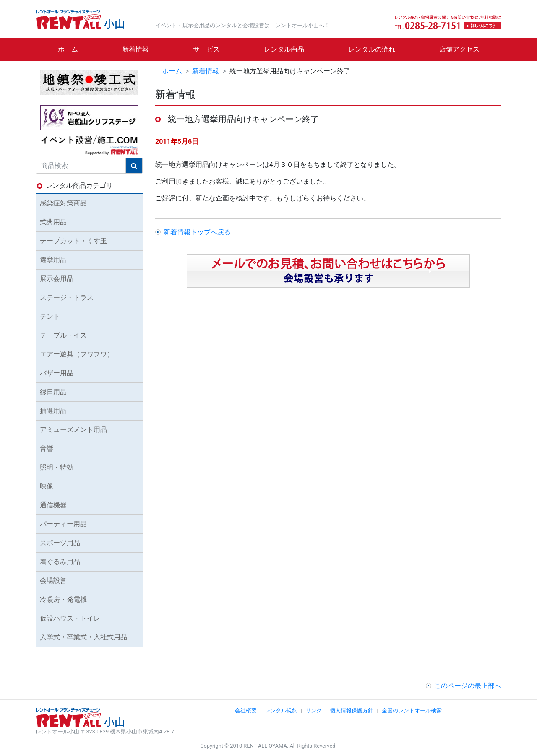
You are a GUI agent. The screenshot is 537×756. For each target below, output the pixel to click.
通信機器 (53, 505)
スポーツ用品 (60, 543)
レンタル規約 (281, 711)
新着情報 (136, 49)
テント (50, 316)
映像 (47, 486)
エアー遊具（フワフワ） (77, 354)
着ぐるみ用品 (60, 562)
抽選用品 (53, 411)
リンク (314, 711)
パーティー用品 (63, 524)
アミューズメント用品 (73, 430)
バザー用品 (57, 373)
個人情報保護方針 (352, 711)
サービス (206, 49)
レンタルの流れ (372, 49)
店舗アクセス (459, 49)
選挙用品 (53, 260)
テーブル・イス (63, 335)
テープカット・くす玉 (73, 241)
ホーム (68, 49)
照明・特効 (57, 467)
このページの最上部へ (468, 686)
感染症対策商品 (63, 203)
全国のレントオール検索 (412, 711)
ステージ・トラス (67, 297)
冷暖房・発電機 (63, 599)
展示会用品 (57, 279)
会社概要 (246, 711)
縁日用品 (53, 392)
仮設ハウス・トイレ (70, 618)
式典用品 (53, 222)
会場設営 (53, 581)
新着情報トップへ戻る (197, 232)
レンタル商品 (284, 49)
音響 (47, 448)
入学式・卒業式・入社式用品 (83, 637)
